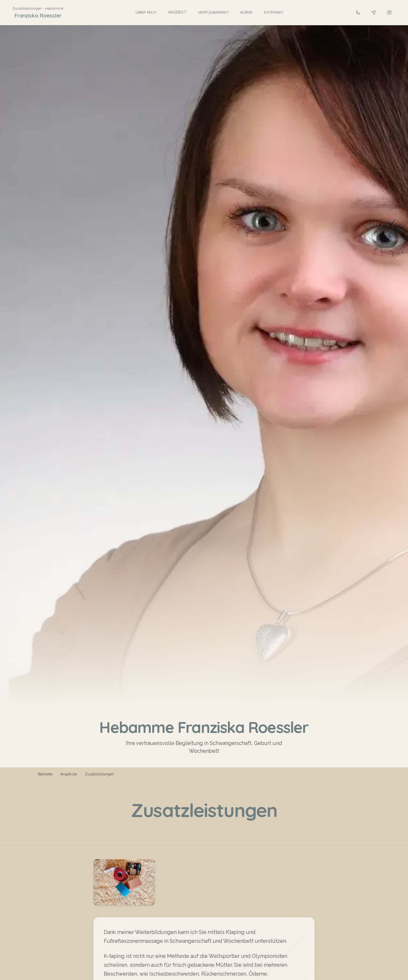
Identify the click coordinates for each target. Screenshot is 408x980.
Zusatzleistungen (99, 774)
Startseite (45, 774)
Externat (274, 12)
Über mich (146, 12)
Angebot (177, 12)
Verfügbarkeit (213, 12)
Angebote (69, 774)
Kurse (247, 12)
